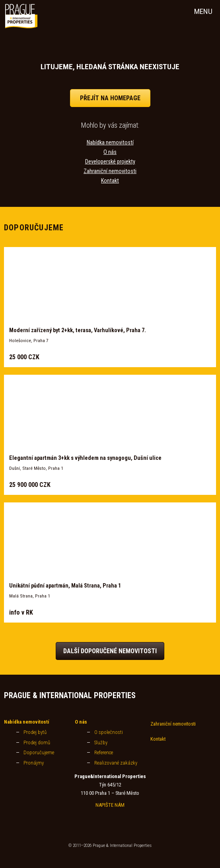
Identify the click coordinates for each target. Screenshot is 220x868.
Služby (101, 742)
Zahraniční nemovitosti (110, 171)
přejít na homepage (110, 98)
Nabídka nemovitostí (110, 143)
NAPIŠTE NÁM (110, 805)
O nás (110, 152)
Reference (104, 752)
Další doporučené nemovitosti (110, 651)
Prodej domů (37, 742)
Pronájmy (34, 763)
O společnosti (109, 732)
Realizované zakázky (116, 763)
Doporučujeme (39, 752)
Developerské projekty (110, 162)
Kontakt (110, 181)
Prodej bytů (35, 732)
